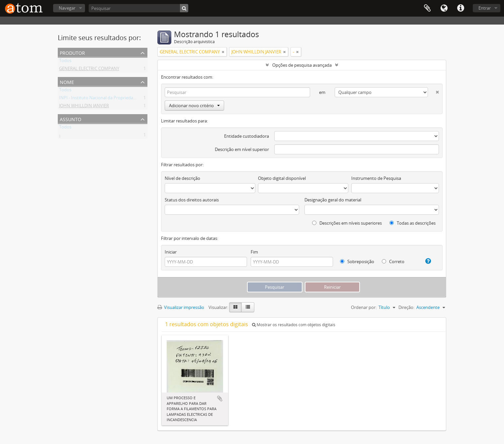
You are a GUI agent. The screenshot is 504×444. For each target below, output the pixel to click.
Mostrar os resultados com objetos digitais (294, 325)
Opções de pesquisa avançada (302, 65)
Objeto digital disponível (282, 178)
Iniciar (171, 252)
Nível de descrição (182, 178)
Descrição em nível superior (242, 149)
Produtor (72, 52)
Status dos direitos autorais (192, 200)
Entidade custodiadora (247, 136)
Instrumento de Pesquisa (376, 178)
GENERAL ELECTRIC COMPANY (89, 70)
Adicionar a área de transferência (220, 399)
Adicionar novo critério (194, 106)
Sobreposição (357, 261)
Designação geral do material (333, 200)
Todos (65, 62)
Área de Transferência (427, 8)
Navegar (67, 8)
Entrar (485, 8)
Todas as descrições (413, 223)
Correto (393, 261)
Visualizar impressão (181, 307)
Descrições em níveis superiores (347, 223)
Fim (254, 252)
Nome (67, 81)
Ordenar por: (364, 307)
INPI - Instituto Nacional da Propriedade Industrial (109, 99)
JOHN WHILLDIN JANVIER (84, 107)
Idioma (444, 8)
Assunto (71, 119)
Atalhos (461, 8)
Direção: (406, 307)
